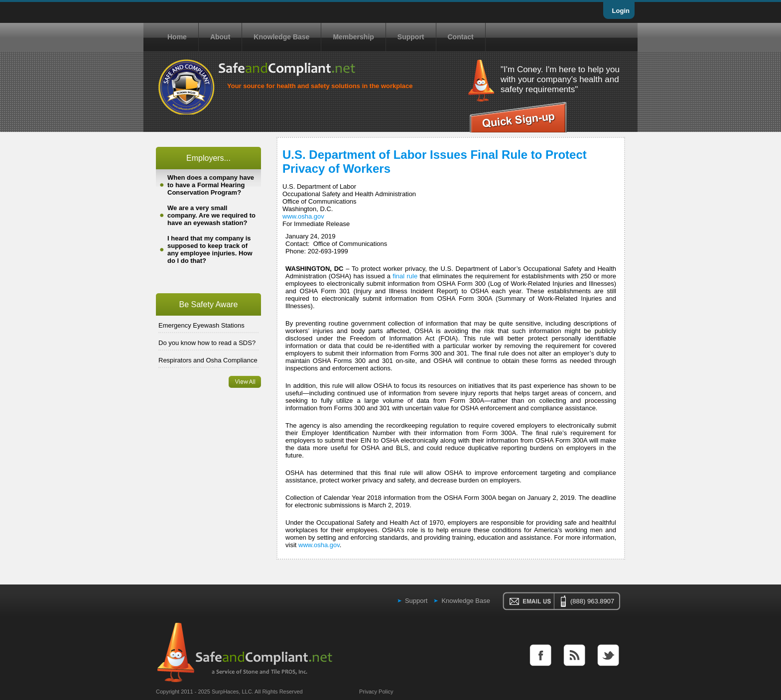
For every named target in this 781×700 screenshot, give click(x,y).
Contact (461, 37)
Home (177, 37)
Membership (353, 37)
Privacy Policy (376, 692)
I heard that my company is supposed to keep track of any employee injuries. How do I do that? (210, 249)
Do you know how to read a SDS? (207, 343)
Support (411, 37)
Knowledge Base (281, 37)
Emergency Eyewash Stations (201, 325)
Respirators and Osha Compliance (208, 360)
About (220, 37)
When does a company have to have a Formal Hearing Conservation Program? (211, 185)
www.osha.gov (303, 216)
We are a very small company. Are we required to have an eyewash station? (211, 215)
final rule (405, 276)
